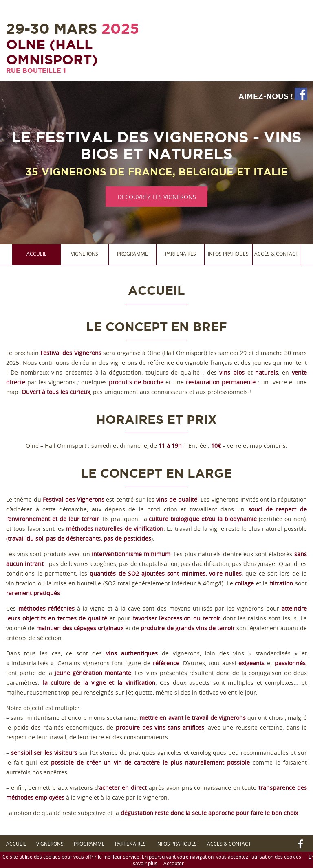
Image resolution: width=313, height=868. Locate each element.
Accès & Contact (276, 254)
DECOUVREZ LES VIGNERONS (157, 197)
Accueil (36, 254)
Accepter (174, 863)
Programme (132, 254)
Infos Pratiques (228, 254)
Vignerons (85, 254)
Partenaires (181, 254)
